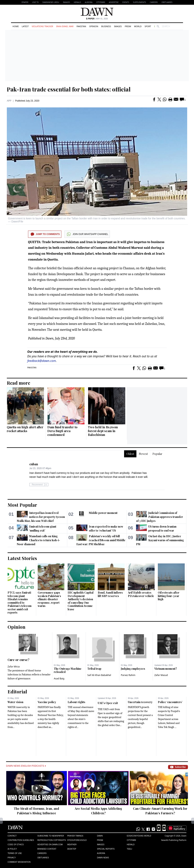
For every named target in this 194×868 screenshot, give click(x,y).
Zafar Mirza (14, 667)
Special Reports (106, 849)
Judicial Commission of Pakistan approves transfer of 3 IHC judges (160, 517)
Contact (12, 836)
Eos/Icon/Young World (139, 836)
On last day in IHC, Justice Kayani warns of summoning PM (160, 540)
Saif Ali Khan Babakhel (99, 675)
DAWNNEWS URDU (51, 2)
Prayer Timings (75, 836)
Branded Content (47, 849)
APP (9, 101)
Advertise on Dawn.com (50, 845)
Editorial (17, 692)
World (138, 26)
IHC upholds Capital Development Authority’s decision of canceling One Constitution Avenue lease (81, 601)
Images (66, 2)
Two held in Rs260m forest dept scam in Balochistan (103, 431)
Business (106, 26)
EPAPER (25, 2)
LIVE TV (35, 2)
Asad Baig (59, 679)
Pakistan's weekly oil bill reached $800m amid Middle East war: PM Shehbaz (101, 540)
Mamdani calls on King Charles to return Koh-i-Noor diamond (38, 540)
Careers (154, 2)
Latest (25, 26)
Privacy (12, 858)
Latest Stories (22, 558)
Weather (72, 845)
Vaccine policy (47, 702)
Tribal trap (94, 669)
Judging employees (133, 669)
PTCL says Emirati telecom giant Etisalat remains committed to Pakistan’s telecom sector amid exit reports (20, 603)
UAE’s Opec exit (108, 703)
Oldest (130, 454)
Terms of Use (15, 853)
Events (126, 2)
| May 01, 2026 (97, 19)
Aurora (89, 2)
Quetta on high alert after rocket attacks (25, 429)
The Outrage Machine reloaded (68, 670)
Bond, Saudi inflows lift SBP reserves (110, 594)
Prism (128, 26)
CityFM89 (101, 2)
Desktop (72, 849)
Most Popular (22, 505)
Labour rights (76, 702)
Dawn (100, 836)
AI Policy (12, 849)
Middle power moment (103, 513)
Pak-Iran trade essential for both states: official (69, 89)
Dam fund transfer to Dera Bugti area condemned (62, 431)
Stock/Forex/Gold (77, 840)
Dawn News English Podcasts (26, 766)
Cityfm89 (131, 840)
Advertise (114, 2)
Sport (148, 26)
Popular (157, 454)
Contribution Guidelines (21, 840)
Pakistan (81, 26)
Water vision (15, 702)
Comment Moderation (19, 862)
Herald (77, 2)
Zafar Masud (161, 675)
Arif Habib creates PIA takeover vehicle (141, 594)
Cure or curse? (18, 660)
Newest (143, 454)
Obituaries (167, 2)
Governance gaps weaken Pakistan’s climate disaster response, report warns (49, 599)
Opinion (94, 26)
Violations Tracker (42, 26)
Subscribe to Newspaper (51, 836)
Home (16, 26)
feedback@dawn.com (42, 361)
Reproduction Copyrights (52, 840)
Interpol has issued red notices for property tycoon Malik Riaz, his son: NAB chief (41, 517)
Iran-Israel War (65, 26)
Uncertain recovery (140, 702)
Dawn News (103, 858)
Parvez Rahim (128, 675)
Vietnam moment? (166, 669)
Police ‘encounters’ (170, 702)
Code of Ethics (16, 845)
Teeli (129, 849)
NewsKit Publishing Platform (174, 840)
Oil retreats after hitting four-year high (169, 596)
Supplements (140, 2)
